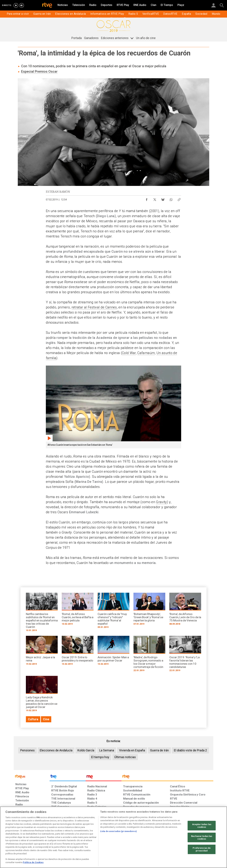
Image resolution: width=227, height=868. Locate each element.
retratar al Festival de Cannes (94, 307)
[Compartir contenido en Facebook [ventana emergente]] (147, 199)
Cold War (129, 353)
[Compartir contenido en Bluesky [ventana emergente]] (163, 199)
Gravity (161, 502)
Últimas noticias (125, 757)
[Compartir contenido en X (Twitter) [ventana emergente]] (155, 199)
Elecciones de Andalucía (56, 750)
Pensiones (27, 750)
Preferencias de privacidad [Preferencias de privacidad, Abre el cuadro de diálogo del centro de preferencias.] (202, 849)
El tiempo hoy (100, 757)
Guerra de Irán (159, 750)
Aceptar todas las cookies (202, 826)
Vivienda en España (132, 750)
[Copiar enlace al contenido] (179, 199)
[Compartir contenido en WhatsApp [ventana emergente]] (171, 199)
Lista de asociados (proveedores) (118, 831)
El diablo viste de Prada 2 (190, 750)
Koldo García (86, 750)
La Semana (107, 750)
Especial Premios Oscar (39, 71)
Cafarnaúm (146, 353)
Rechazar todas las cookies (202, 837)
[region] (113, 837)
